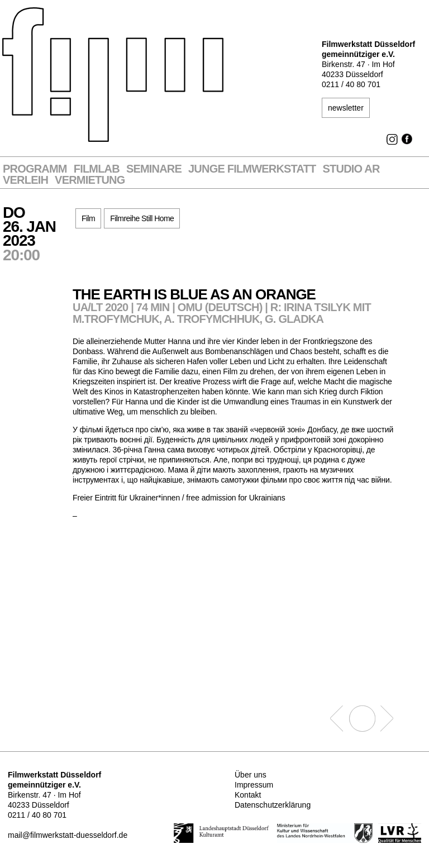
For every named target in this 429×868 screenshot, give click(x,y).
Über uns (251, 775)
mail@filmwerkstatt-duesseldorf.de (68, 835)
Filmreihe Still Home (142, 218)
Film (88, 218)
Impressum (254, 785)
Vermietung (90, 180)
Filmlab (97, 169)
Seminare (154, 169)
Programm (35, 169)
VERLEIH (25, 180)
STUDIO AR (351, 169)
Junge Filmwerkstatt (252, 169)
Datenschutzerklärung (273, 805)
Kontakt (248, 795)
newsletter (346, 108)
